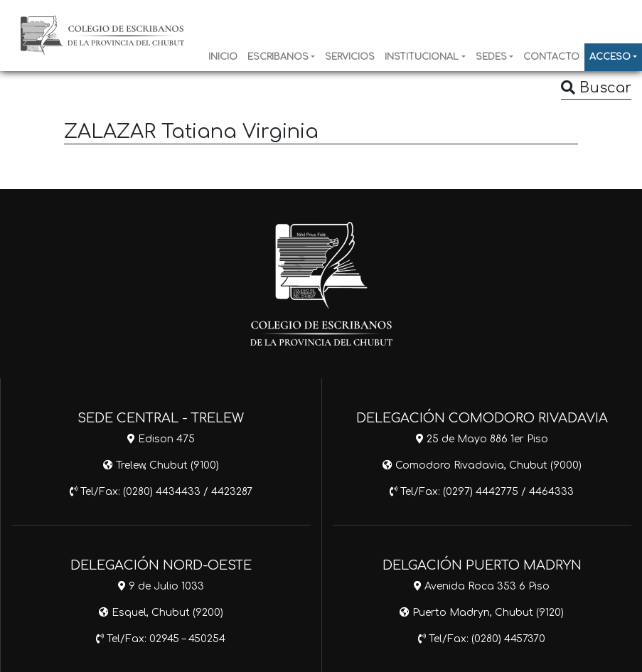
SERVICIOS (350, 57)
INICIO (223, 57)
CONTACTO (551, 57)
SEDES (491, 57)
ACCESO (610, 57)
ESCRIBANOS (278, 57)
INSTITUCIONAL (422, 57)
